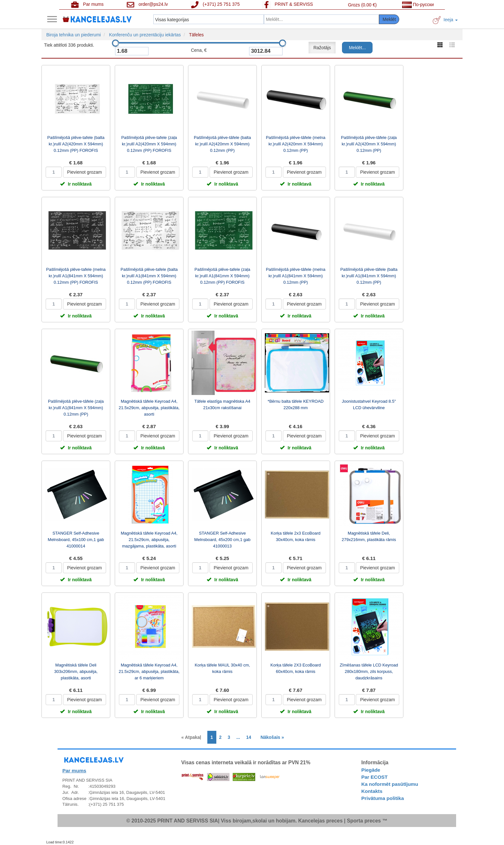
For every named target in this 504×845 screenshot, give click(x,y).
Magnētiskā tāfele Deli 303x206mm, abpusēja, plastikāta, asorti (76, 671)
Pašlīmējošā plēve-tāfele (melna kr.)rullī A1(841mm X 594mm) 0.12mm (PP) (296, 276)
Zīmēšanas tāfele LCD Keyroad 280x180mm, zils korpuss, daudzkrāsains (369, 671)
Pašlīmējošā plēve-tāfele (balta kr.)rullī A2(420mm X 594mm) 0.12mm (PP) (222, 144)
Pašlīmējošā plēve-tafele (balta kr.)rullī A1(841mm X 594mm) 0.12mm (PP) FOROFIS (149, 276)
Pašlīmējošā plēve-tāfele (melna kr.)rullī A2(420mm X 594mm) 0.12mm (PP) (296, 144)
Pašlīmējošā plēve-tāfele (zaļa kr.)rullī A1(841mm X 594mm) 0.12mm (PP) (76, 408)
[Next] (270, 737)
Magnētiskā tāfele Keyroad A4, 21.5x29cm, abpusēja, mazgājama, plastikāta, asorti (149, 540)
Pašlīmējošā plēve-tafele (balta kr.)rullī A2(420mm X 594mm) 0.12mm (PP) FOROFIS (76, 144)
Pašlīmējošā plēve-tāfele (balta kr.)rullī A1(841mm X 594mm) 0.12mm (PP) (369, 276)
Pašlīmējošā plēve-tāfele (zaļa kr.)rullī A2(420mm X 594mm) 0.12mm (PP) (369, 144)
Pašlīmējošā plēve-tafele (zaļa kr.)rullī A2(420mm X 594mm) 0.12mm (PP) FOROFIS (149, 144)
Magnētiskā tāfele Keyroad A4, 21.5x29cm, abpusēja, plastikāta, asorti (149, 408)
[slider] (115, 43)
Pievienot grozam (85, 172)
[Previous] (193, 737)
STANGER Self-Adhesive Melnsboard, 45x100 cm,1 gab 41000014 (76, 540)
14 (249, 737)
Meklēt (389, 19)
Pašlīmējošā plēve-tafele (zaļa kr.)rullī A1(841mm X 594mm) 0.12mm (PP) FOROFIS (222, 276)
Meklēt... (357, 48)
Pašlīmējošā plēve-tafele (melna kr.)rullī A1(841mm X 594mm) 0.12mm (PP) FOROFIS (76, 276)
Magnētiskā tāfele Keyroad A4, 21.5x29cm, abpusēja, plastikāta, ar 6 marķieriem (149, 671)
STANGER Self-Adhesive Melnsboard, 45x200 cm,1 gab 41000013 (222, 540)
